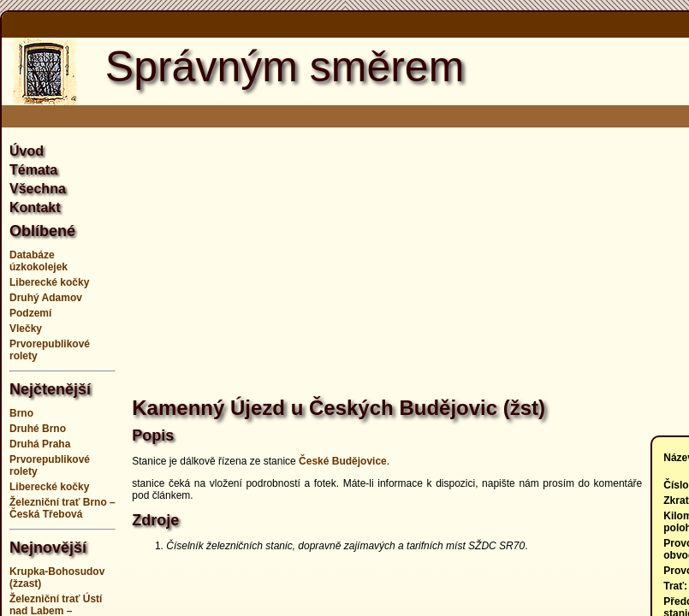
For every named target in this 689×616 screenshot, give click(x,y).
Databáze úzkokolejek (39, 261)
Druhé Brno (38, 429)
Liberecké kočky (49, 282)
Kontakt (35, 207)
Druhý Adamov (46, 298)
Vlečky (26, 329)
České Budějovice (343, 461)
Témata (33, 170)
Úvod (27, 151)
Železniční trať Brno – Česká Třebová (62, 508)
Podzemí (30, 313)
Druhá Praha (40, 444)
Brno (21, 413)
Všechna (38, 189)
